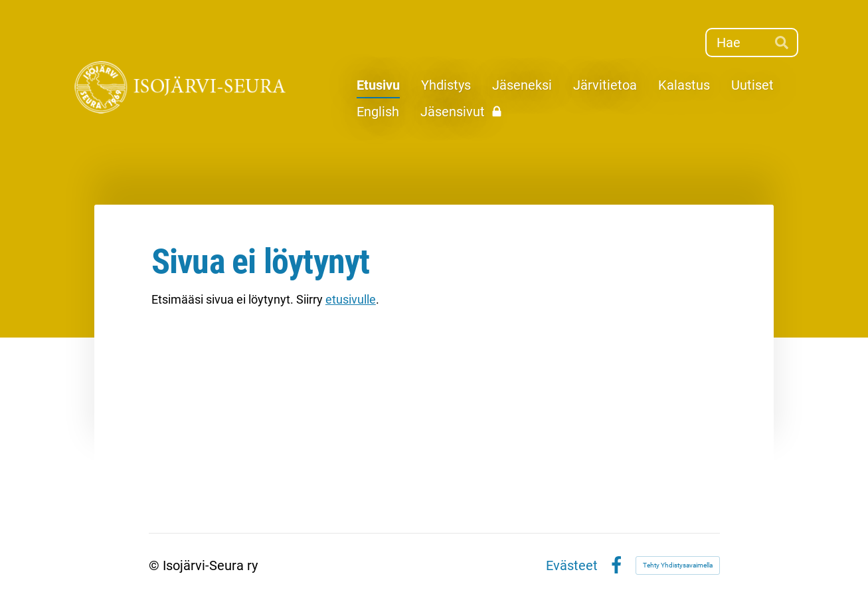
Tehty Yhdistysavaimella (678, 565)
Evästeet (572, 565)
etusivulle (351, 299)
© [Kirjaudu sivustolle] (156, 565)
